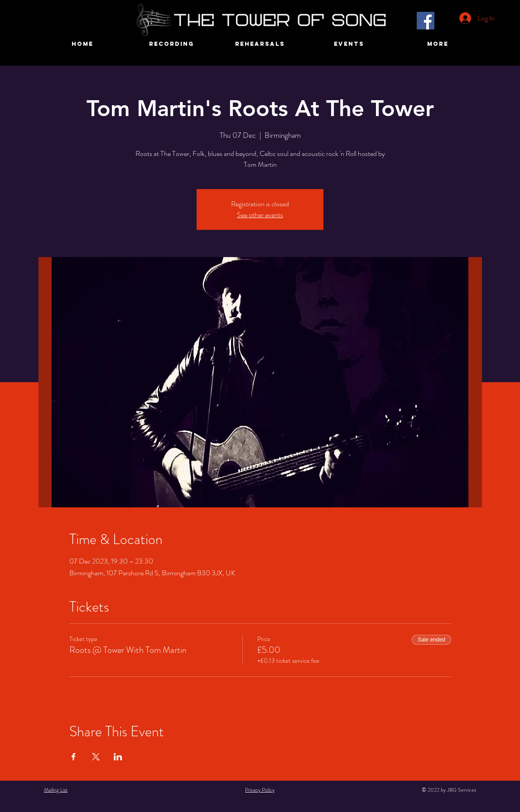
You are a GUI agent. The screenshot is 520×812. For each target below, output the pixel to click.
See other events (260, 215)
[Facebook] (426, 21)
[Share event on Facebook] (74, 757)
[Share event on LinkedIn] (118, 757)
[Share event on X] (96, 757)
